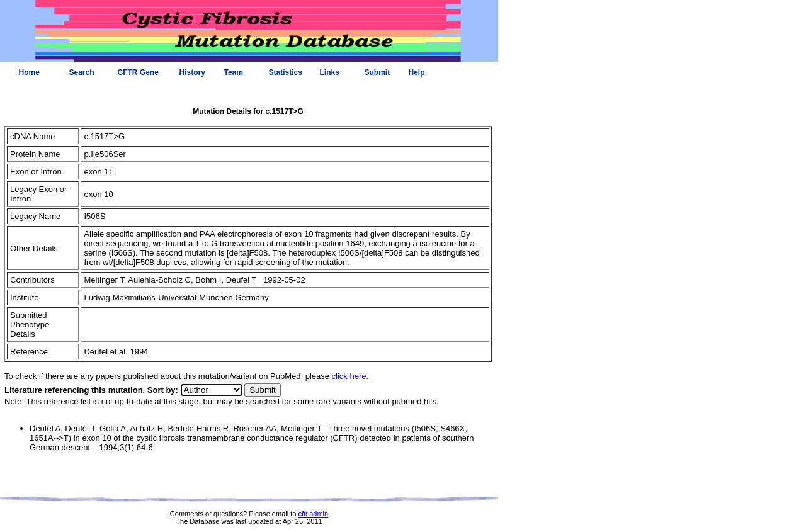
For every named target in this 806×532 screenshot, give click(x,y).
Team (234, 72)
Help (417, 72)
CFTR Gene (138, 72)
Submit (377, 72)
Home (29, 72)
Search (82, 72)
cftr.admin (313, 514)
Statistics (286, 72)
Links (330, 72)
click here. (350, 376)
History (192, 72)
